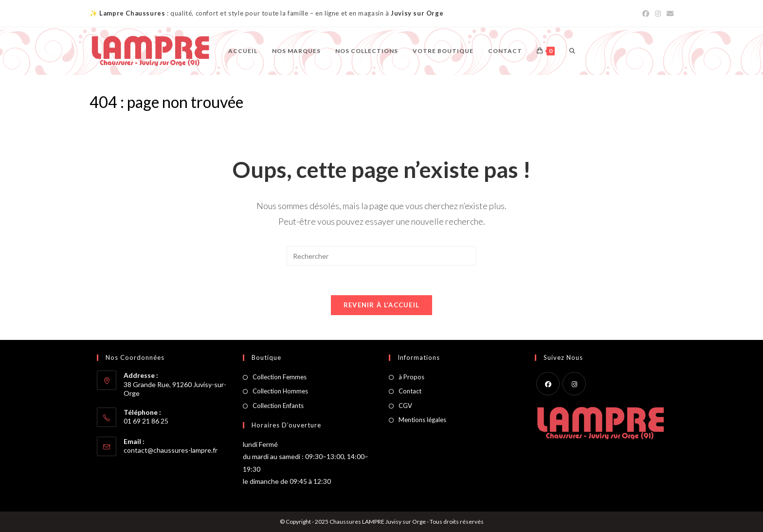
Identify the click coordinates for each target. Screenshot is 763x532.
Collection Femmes (280, 377)
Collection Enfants (278, 406)
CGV (405, 406)
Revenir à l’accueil (382, 305)
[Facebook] (548, 384)
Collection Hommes (280, 391)
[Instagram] (574, 384)
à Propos (411, 377)
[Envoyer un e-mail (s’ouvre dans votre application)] (669, 14)
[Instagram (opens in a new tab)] (658, 14)
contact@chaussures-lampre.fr (171, 450)
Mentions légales (422, 420)
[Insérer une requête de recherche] (381, 256)
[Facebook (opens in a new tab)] (646, 14)
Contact (410, 391)
